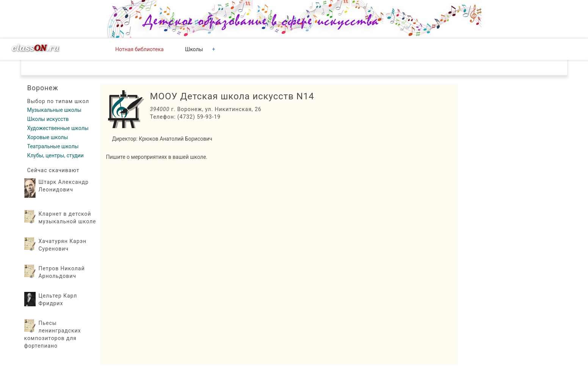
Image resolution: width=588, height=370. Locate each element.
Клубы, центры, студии (56, 155)
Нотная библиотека (140, 49)
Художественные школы (58, 128)
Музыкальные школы (54, 110)
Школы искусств (48, 119)
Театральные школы (53, 146)
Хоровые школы (48, 137)
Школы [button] (194, 49)
